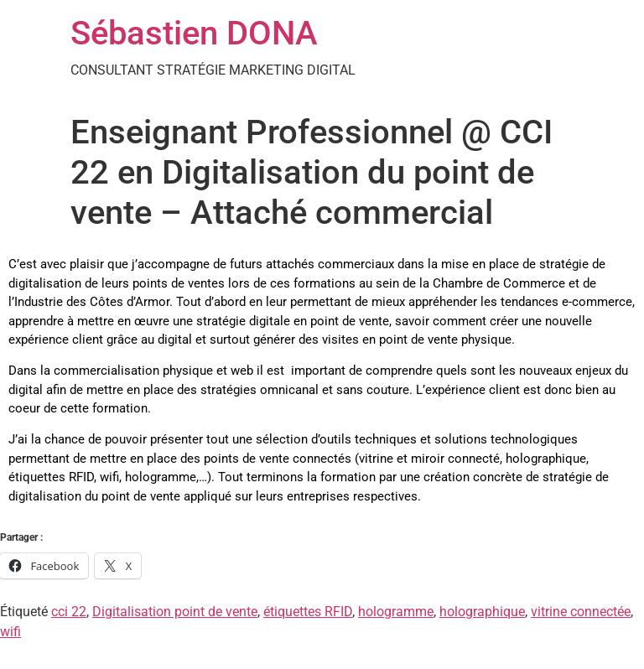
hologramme (396, 612)
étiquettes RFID (308, 612)
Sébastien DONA (194, 33)
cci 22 (69, 612)
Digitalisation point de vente (175, 612)
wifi (10, 632)
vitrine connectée (581, 612)
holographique (482, 612)
